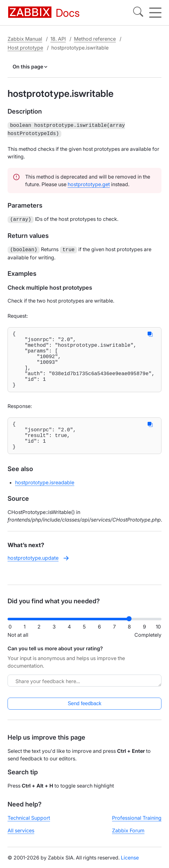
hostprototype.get (89, 183)
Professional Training (137, 823)
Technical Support (29, 823)
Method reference (95, 39)
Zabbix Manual (25, 39)
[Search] (138, 13)
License (130, 863)
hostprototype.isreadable (45, 499)
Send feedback (84, 709)
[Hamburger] (155, 13)
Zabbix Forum (128, 836)
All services (21, 836)
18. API (58, 39)
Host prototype (25, 48)
